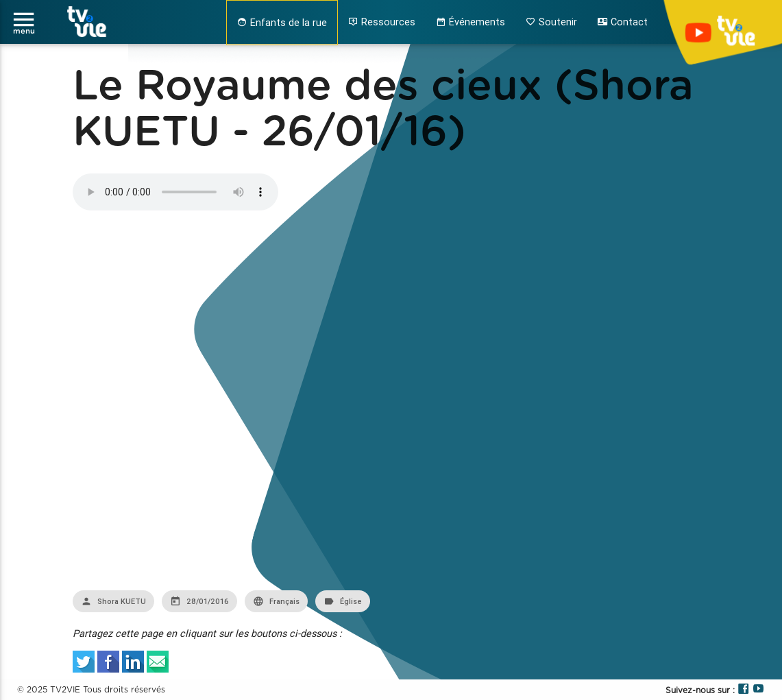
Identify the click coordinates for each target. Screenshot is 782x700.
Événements (471, 22)
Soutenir (551, 22)
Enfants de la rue (282, 22)
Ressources (382, 22)
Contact (623, 22)
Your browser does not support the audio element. (175, 192)
